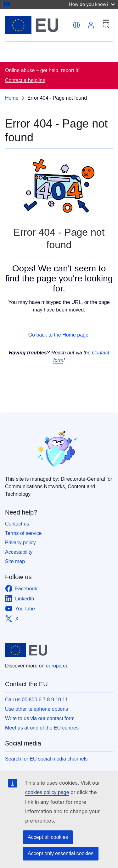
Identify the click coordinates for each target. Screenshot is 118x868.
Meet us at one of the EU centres (42, 728)
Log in (91, 25)
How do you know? (92, 4)
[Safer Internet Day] (59, 450)
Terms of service (23, 533)
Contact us (17, 524)
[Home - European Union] (38, 25)
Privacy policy (20, 543)
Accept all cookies (48, 837)
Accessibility (19, 552)
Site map (15, 561)
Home (12, 98)
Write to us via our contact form (40, 718)
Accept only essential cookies (61, 853)
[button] (76, 25)
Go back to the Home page (58, 335)
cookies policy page (47, 792)
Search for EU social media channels (46, 759)
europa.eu (57, 666)
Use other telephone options (37, 709)
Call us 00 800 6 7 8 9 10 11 (37, 700)
